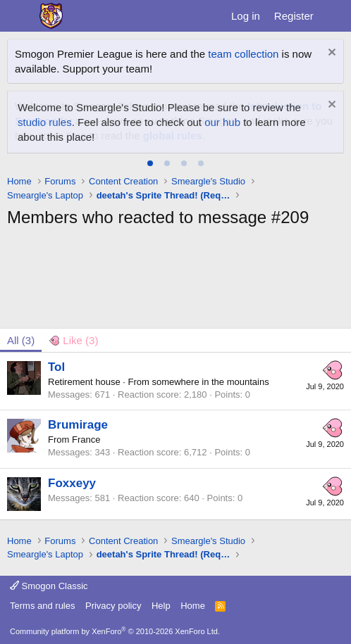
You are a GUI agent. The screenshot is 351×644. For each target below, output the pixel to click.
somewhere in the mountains (210, 382)
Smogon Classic (49, 586)
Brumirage (78, 425)
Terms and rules (42, 606)
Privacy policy (113, 606)
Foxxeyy (72, 483)
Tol (56, 367)
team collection (243, 54)
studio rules (45, 122)
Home (193, 606)
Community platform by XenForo (115, 631)
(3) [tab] (21, 340)
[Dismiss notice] (330, 54)
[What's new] (334, 16)
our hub (222, 122)
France (86, 440)
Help (161, 606)
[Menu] (19, 16)
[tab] (150, 163)
